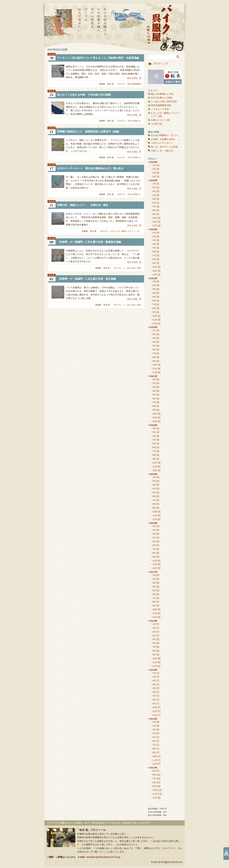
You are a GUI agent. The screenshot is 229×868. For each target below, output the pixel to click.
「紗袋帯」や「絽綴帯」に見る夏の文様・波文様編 (86, 279)
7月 (154, 206)
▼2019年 (153, 474)
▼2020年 (153, 425)
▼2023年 (153, 278)
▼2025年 (153, 180)
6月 (154, 203)
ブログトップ (160, 64)
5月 (154, 199)
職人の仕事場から (160, 94)
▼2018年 (153, 523)
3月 (154, 173)
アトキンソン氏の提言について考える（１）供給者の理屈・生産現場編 (98, 58)
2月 (154, 169)
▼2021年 (153, 376)
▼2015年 (153, 670)
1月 (154, 165)
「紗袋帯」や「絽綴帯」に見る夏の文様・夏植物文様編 (89, 242)
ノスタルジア (158, 109)
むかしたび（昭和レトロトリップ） (126, 231)
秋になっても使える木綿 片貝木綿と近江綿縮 (84, 95)
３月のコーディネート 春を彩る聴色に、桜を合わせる (180, 143)
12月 (155, 226)
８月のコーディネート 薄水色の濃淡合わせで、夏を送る (90, 168)
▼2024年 (153, 229)
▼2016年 (153, 621)
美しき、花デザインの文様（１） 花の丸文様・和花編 (180, 147)
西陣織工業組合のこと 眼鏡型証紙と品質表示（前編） (89, 132)
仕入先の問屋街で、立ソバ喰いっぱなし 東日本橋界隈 (181, 135)
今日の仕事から (134, 121)
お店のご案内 (165, 77)
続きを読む (133, 78)
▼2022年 (153, 327)
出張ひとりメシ (159, 120)
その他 (154, 124)
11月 (155, 222)
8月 (154, 210)
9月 (154, 214)
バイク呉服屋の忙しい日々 (160, 25)
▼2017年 (153, 572)
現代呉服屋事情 (134, 84)
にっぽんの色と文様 (132, 268)
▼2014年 (153, 719)
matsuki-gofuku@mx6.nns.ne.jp (103, 857)
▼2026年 (153, 162)
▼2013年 (153, 768)
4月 (154, 177)
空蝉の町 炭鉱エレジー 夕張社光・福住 (83, 205)
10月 (155, 218)
